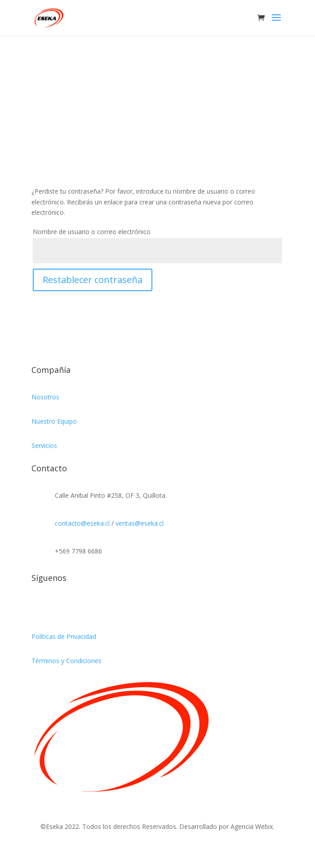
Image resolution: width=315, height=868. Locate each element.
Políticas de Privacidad (64, 636)
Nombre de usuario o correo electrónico (92, 232)
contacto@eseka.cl (82, 523)
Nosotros (45, 397)
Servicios (44, 445)
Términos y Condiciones (67, 661)
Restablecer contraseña (93, 280)
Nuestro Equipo (54, 421)
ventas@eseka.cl (140, 523)
